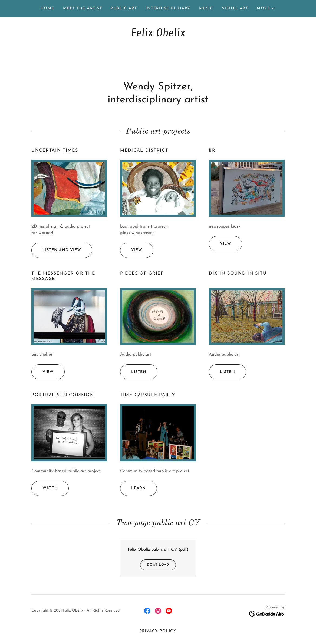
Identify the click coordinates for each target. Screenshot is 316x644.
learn (133, 488)
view (131, 250)
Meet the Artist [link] (83, 9)
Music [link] (206, 9)
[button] (266, 9)
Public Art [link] (124, 9)
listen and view (56, 250)
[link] (158, 35)
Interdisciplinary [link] (168, 9)
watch (45, 488)
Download (155, 565)
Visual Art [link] (235, 9)
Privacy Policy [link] (158, 631)
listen (133, 372)
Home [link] (47, 9)
